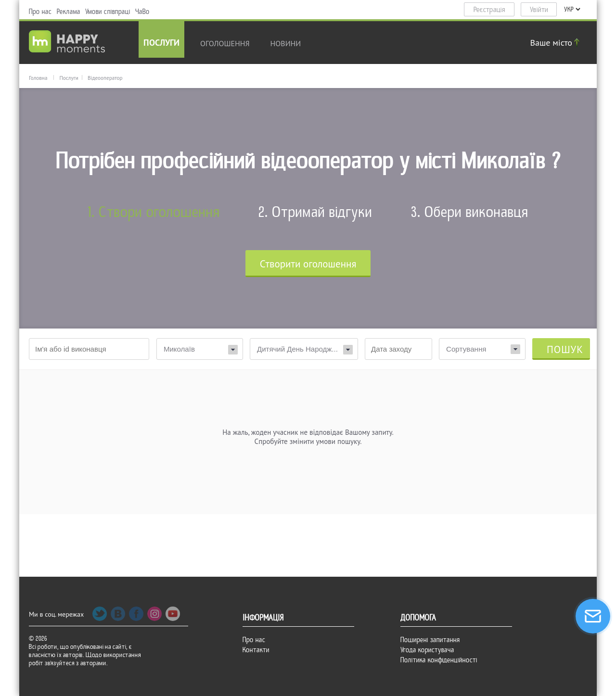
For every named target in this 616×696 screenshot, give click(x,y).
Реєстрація (489, 10)
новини (286, 43)
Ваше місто (556, 43)
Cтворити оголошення (308, 264)
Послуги (161, 44)
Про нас (40, 12)
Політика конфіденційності (439, 660)
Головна (38, 78)
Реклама (69, 12)
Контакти (256, 650)
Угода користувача (427, 650)
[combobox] (482, 349)
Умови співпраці (108, 12)
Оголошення (225, 43)
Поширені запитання (430, 640)
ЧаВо (142, 12)
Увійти (539, 10)
